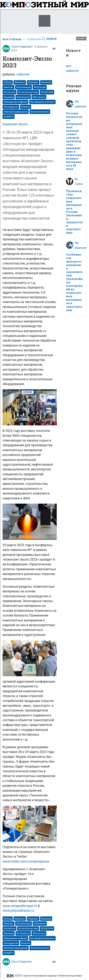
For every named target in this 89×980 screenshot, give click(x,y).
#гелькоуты (23, 97)
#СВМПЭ (9, 117)
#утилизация (24, 87)
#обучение (40, 87)
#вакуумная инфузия (16, 102)
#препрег (33, 82)
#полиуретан (11, 107)
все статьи (12, 39)
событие (34, 39)
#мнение (46, 82)
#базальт (20, 82)
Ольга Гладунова (22, 47)
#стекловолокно (40, 112)
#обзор (8, 82)
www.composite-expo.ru (20, 906)
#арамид (9, 97)
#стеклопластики (28, 92)
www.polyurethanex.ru (18, 911)
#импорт (9, 87)
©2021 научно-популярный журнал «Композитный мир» (44, 976)
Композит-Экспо (15, 124)
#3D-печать (39, 97)
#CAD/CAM (47, 92)
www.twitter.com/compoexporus (26, 861)
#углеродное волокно (42, 102)
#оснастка (10, 92)
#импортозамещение (16, 112)
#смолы (26, 107)
